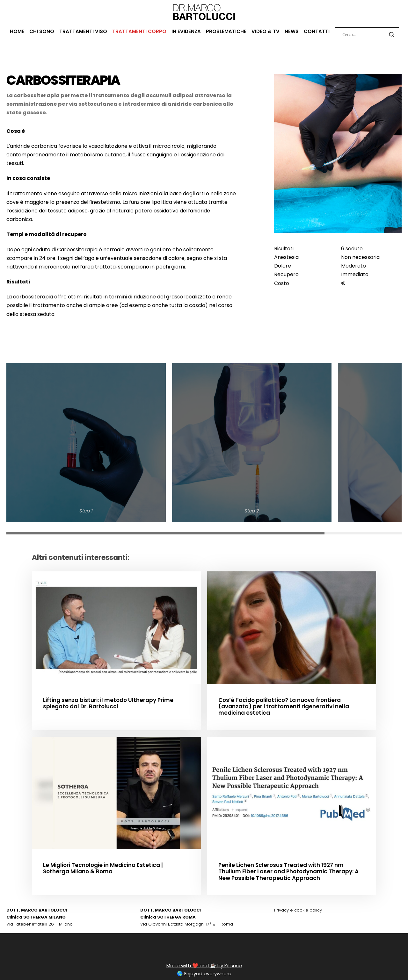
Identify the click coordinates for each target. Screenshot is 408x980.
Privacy (281, 885)
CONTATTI (315, 31)
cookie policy (304, 885)
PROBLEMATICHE (225, 31)
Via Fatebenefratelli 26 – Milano (36, 898)
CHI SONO (44, 31)
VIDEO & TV (265, 31)
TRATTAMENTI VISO (84, 31)
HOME (20, 31)
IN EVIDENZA (184, 31)
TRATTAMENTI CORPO (138, 31)
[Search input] (361, 35)
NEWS (291, 31)
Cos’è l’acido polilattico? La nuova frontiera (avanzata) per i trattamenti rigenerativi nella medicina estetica (289, 677)
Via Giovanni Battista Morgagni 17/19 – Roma (182, 898)
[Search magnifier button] (389, 35)
